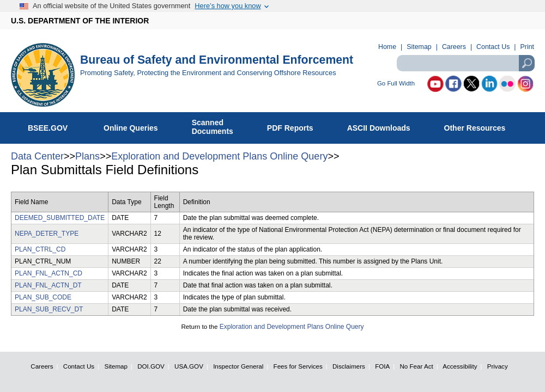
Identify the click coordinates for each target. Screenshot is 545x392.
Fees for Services (298, 366)
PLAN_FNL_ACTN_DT (48, 285)
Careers (454, 47)
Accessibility (460, 366)
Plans (87, 156)
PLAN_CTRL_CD (40, 249)
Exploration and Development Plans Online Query (219, 156)
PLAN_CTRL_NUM (43, 261)
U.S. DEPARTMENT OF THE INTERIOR (80, 21)
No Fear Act (416, 366)
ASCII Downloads (384, 126)
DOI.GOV (151, 366)
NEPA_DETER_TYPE (47, 234)
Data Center (37, 156)
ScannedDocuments (218, 127)
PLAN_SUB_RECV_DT (49, 309)
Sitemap (419, 47)
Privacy (498, 366)
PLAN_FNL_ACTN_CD (49, 273)
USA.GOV (189, 366)
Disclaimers (349, 366)
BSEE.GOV (55, 126)
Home (387, 47)
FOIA (382, 366)
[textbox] (465, 63)
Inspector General (238, 366)
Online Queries (137, 126)
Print (527, 47)
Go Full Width (396, 84)
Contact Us (493, 47)
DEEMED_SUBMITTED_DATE (60, 218)
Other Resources (481, 126)
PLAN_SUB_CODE (43, 297)
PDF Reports (296, 126)
